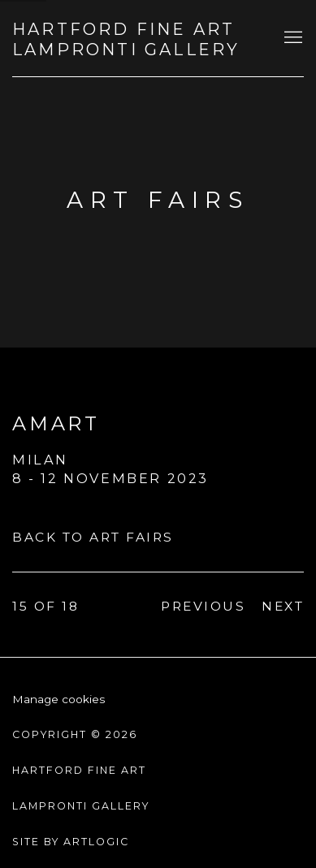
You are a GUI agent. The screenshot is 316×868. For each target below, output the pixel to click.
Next (283, 606)
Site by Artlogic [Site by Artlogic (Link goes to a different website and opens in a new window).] (71, 842)
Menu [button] (292, 38)
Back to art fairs (93, 537)
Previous (203, 606)
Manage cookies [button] (58, 699)
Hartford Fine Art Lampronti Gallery (126, 39)
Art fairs (158, 200)
